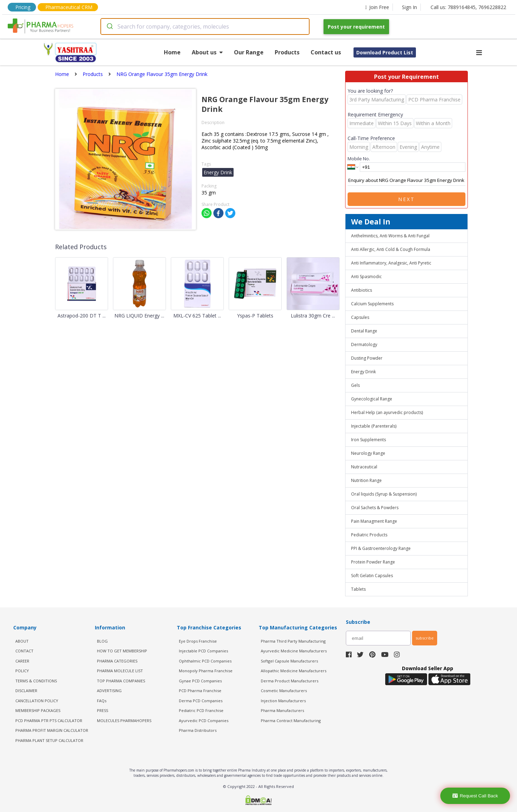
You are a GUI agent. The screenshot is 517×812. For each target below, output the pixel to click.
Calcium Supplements (372, 304)
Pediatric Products (369, 535)
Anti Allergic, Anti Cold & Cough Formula (391, 249)
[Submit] (109, 26)
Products (287, 52)
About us (207, 52)
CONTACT (24, 651)
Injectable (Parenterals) (374, 426)
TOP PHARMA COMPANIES (121, 681)
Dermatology (364, 344)
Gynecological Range (372, 399)
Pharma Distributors (198, 730)
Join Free (377, 7)
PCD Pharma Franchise (200, 691)
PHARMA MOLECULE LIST (120, 671)
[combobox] (205, 26)
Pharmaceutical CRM (69, 7)
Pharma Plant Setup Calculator (49, 740)
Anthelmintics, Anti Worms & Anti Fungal (390, 236)
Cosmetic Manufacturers (284, 691)
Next (406, 199)
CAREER (22, 661)
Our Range (249, 52)
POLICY (22, 671)
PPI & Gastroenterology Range (381, 548)
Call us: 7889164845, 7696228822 (468, 7)
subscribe (425, 638)
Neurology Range (368, 453)
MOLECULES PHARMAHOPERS (124, 721)
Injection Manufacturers (283, 701)
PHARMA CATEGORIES (117, 661)
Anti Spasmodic (366, 277)
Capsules (360, 317)
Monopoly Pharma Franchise (206, 671)
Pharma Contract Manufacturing (291, 721)
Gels (355, 385)
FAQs (102, 701)
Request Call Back (475, 796)
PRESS (102, 710)
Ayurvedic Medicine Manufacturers (294, 651)
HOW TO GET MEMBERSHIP (122, 651)
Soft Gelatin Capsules (372, 576)
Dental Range (364, 331)
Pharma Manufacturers (282, 710)
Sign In (409, 7)
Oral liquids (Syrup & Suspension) (384, 494)
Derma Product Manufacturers (290, 681)
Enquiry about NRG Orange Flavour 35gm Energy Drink (406, 181)
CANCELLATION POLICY (37, 701)
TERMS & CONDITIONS (36, 681)
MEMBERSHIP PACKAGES (38, 710)
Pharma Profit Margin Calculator (52, 730)
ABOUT (22, 641)
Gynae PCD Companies (200, 681)
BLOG (102, 641)
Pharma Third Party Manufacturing (293, 641)
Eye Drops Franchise (198, 641)
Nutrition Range (366, 480)
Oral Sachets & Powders (375, 508)
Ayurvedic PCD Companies (204, 721)
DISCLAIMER (26, 691)
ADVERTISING (109, 691)
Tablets (358, 589)
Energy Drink (363, 372)
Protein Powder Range (373, 562)
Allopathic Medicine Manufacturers (294, 671)
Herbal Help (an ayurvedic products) (387, 412)
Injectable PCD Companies (203, 651)
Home (172, 52)
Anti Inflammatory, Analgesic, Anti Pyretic (391, 263)
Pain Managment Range (374, 521)
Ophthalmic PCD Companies (205, 661)
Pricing (23, 7)
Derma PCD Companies (201, 701)
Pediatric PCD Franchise (201, 710)
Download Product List (385, 52)
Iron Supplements (368, 440)
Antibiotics (362, 290)
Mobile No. (359, 159)
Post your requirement (356, 27)
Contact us (326, 52)
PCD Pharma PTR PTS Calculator (49, 721)
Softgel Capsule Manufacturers (289, 661)
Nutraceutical (364, 467)
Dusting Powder (367, 358)
